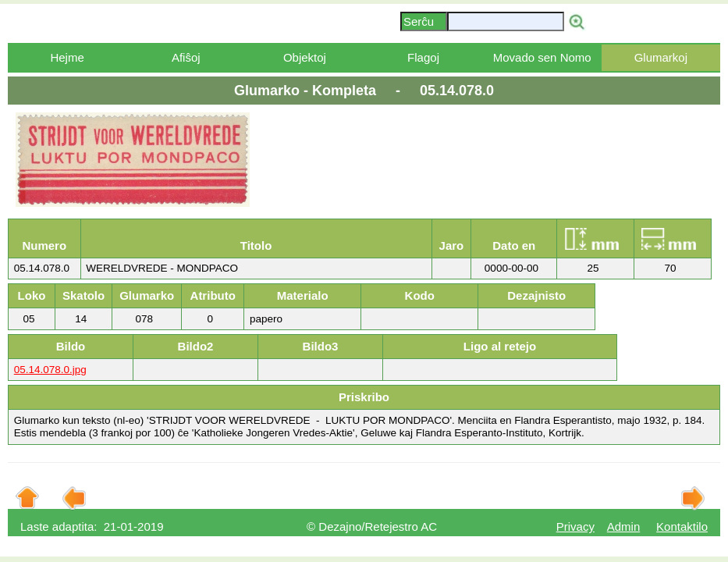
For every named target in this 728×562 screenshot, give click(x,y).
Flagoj (423, 57)
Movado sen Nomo (542, 57)
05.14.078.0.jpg (50, 370)
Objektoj (305, 57)
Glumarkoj (661, 57)
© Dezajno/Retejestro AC (372, 526)
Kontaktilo (682, 526)
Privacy (575, 526)
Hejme (67, 57)
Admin (624, 526)
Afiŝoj (186, 57)
